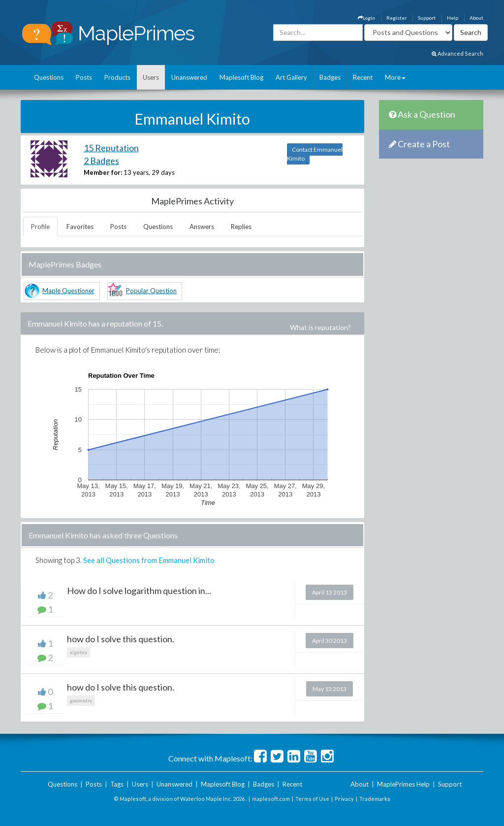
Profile (40, 227)
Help (453, 18)
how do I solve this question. (121, 639)
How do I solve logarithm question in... (139, 591)
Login (366, 18)
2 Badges (101, 161)
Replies (241, 227)
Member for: (103, 172)
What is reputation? (320, 327)
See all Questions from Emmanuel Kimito (149, 560)
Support (427, 18)
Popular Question (151, 291)
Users (151, 77)
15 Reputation (111, 148)
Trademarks (375, 799)
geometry (81, 700)
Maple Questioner (68, 291)
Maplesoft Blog (241, 77)
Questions (49, 77)
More (395, 77)
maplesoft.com (271, 799)
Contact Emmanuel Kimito (315, 154)
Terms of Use (312, 799)
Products (117, 77)
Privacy (344, 799)
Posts (84, 77)
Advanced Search (457, 53)
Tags (117, 784)
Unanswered (189, 77)
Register (396, 18)
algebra (79, 652)
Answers (202, 227)
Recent (363, 77)
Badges (330, 77)
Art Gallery (291, 77)
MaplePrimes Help (403, 784)
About (476, 18)
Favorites (80, 227)
